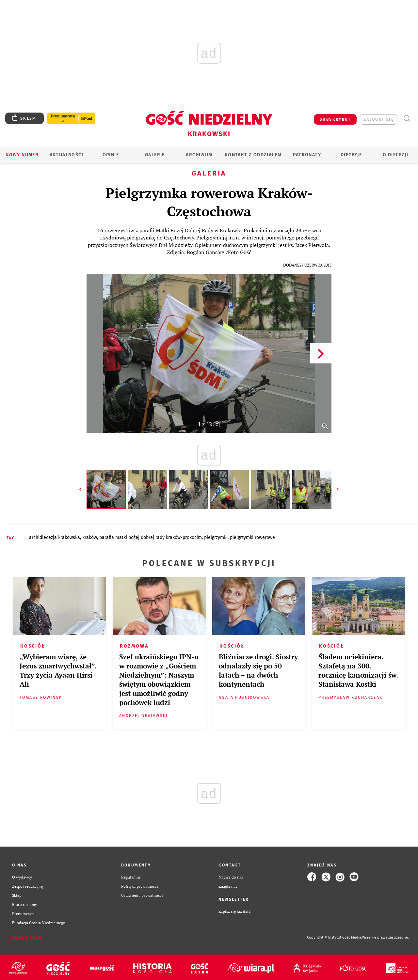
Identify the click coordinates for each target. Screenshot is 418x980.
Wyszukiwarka (407, 119)
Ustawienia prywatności (142, 895)
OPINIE (111, 155)
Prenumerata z (63, 118)
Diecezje (351, 155)
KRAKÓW (90, 537)
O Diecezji (395, 155)
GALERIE (155, 155)
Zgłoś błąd (27, 938)
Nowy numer (22, 155)
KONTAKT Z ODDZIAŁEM (253, 155)
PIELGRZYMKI (216, 537)
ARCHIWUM (199, 155)
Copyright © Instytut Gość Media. (335, 937)
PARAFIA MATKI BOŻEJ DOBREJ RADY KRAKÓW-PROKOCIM (151, 537)
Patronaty (307, 155)
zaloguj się (379, 119)
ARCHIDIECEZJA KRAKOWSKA (55, 537)
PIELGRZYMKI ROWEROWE (252, 537)
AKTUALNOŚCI (66, 155)
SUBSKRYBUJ (335, 119)
